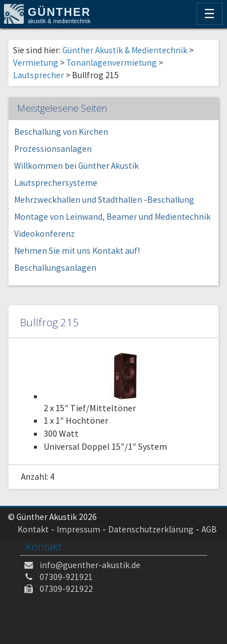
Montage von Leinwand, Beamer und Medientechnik (112, 217)
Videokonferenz (44, 234)
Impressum (78, 529)
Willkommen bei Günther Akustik (76, 166)
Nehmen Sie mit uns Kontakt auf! (77, 251)
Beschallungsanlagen (55, 268)
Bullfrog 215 (50, 322)
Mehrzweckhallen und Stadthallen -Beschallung (104, 200)
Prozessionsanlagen (53, 149)
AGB (209, 529)
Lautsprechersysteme (56, 183)
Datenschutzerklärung (151, 529)
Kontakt (33, 529)
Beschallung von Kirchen (61, 132)
